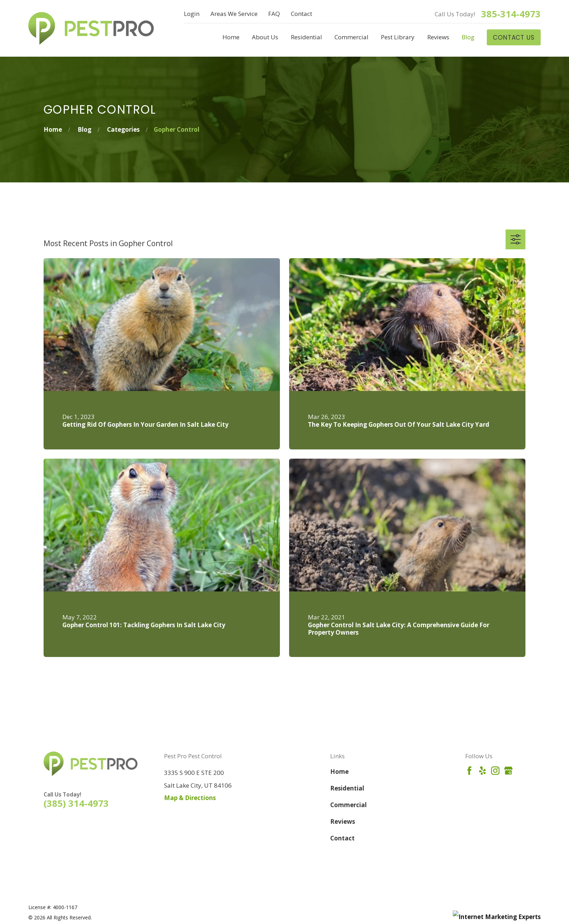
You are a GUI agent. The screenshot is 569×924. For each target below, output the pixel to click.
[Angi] (522, 771)
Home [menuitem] (231, 37)
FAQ (274, 14)
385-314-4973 (511, 14)
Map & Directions (190, 798)
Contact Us (514, 38)
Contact (302, 14)
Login (192, 14)
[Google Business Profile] (508, 771)
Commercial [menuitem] (351, 37)
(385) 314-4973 (76, 803)
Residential (347, 788)
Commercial (348, 805)
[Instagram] (495, 771)
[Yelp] (483, 771)
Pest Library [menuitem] (398, 37)
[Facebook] (469, 771)
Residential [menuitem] (306, 37)
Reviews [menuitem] (438, 37)
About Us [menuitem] (265, 37)
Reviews (343, 821)
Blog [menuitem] (468, 37)
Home (339, 772)
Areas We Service (234, 14)
